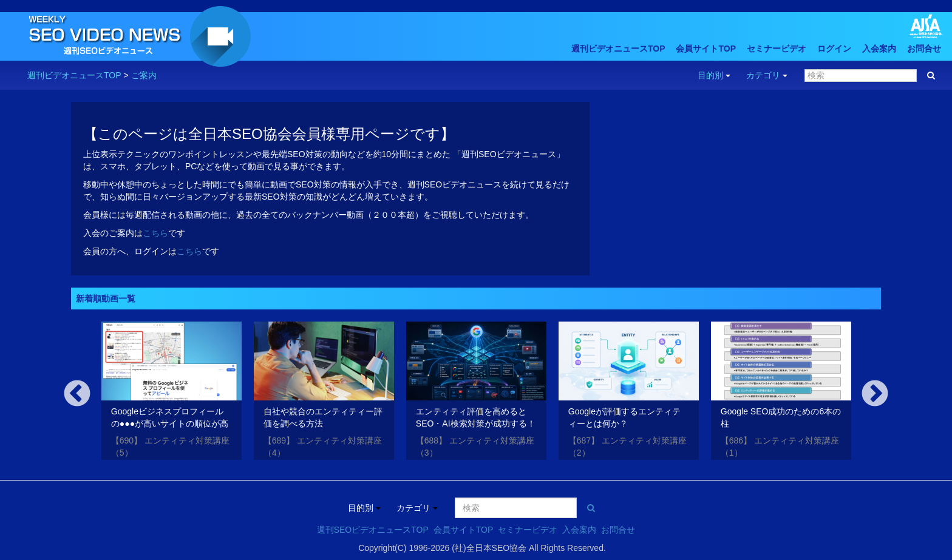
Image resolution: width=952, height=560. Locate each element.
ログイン (834, 49)
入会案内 (879, 49)
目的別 (714, 75)
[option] (172, 393)
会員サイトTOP (706, 49)
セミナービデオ (777, 49)
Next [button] (875, 394)
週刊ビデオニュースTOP (618, 49)
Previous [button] (77, 394)
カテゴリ (767, 75)
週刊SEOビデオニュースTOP (373, 530)
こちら (155, 233)
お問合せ (924, 49)
